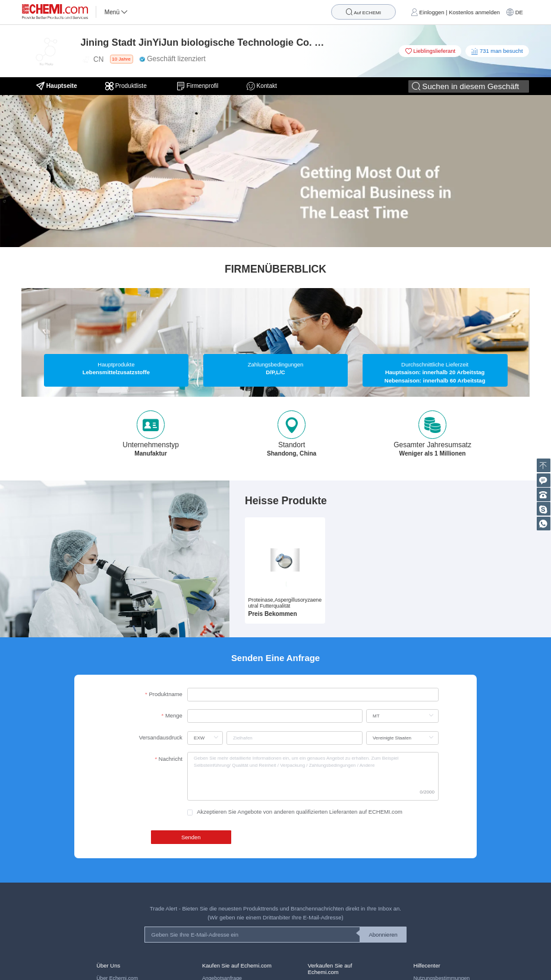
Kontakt (262, 86)
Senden (191, 837)
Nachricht (171, 759)
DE (519, 12)
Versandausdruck (161, 737)
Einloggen (432, 12)
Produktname (166, 694)
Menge (174, 715)
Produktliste (127, 86)
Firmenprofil (197, 86)
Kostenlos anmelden (474, 12)
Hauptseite (57, 86)
